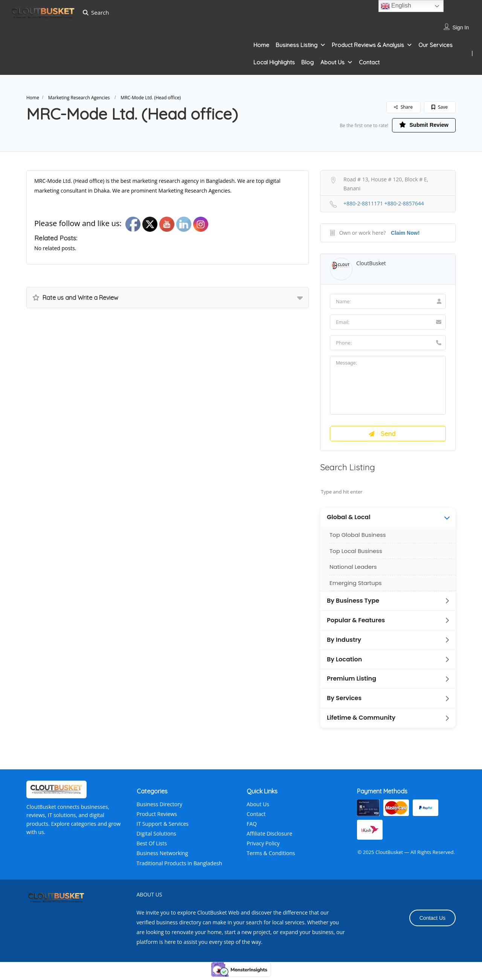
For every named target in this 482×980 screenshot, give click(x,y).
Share (403, 107)
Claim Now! (405, 234)
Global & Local (349, 521)
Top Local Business (356, 554)
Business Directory (159, 807)
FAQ (252, 827)
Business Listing (297, 45)
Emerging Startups (356, 586)
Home (261, 45)
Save (440, 107)
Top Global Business (358, 538)
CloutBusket (371, 264)
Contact (369, 62)
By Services (344, 702)
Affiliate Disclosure (269, 837)
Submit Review (420, 125)
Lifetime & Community (361, 721)
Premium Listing (352, 682)
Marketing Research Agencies (79, 98)
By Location (344, 662)
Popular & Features (356, 623)
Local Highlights (274, 62)
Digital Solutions (156, 837)
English (396, 6)
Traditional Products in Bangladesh (179, 866)
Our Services (435, 45)
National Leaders (353, 570)
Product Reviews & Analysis (368, 45)
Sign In (461, 27)
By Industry (344, 643)
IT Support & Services (163, 827)
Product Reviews (157, 817)
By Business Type (353, 604)
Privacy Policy (263, 847)
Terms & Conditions (271, 856)
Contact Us (432, 921)
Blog (307, 62)
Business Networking (162, 856)
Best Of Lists (152, 847)
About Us (333, 62)
